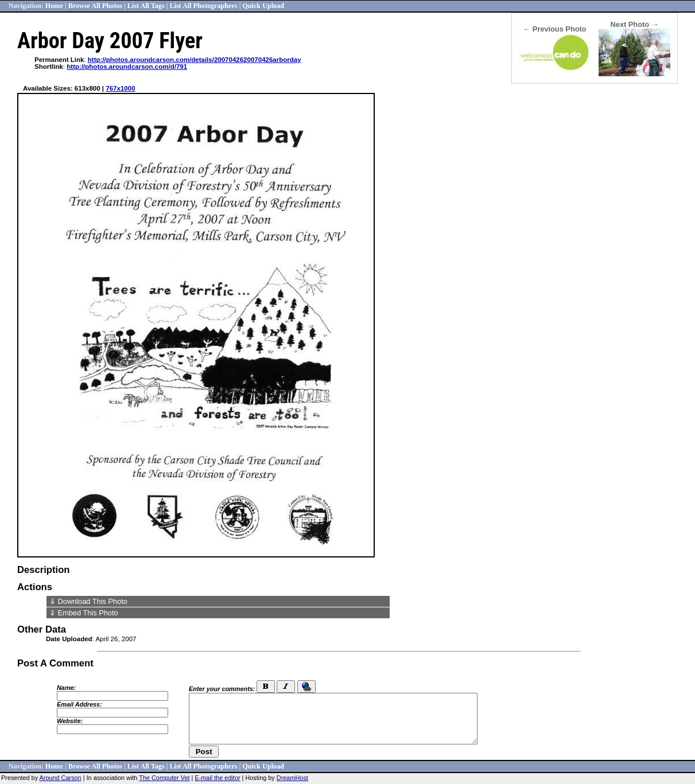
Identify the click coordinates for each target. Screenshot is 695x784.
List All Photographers (203, 6)
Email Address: (79, 704)
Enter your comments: (222, 689)
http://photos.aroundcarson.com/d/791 (127, 67)
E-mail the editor (217, 778)
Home (54, 6)
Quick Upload (263, 6)
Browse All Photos (95, 6)
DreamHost (292, 778)
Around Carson (61, 778)
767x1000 (120, 88)
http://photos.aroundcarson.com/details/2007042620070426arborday (195, 60)
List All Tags (146, 6)
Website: (70, 721)
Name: (66, 688)
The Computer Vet (164, 778)
